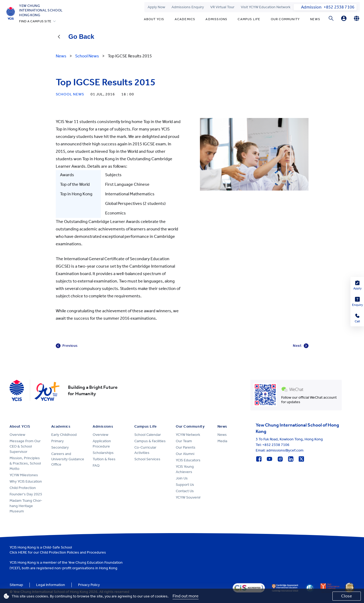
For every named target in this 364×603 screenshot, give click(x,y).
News (315, 19)
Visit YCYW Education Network (266, 7)
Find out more (186, 596)
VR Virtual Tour (222, 7)
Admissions (216, 19)
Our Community (285, 19)
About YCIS (154, 19)
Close (347, 596)
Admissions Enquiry (188, 7)
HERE (23, 552)
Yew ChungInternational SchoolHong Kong (41, 10)
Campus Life (249, 19)
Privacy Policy (89, 585)
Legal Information (51, 585)
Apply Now (156, 7)
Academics (185, 19)
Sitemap (16, 585)
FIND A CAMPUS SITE (35, 21)
